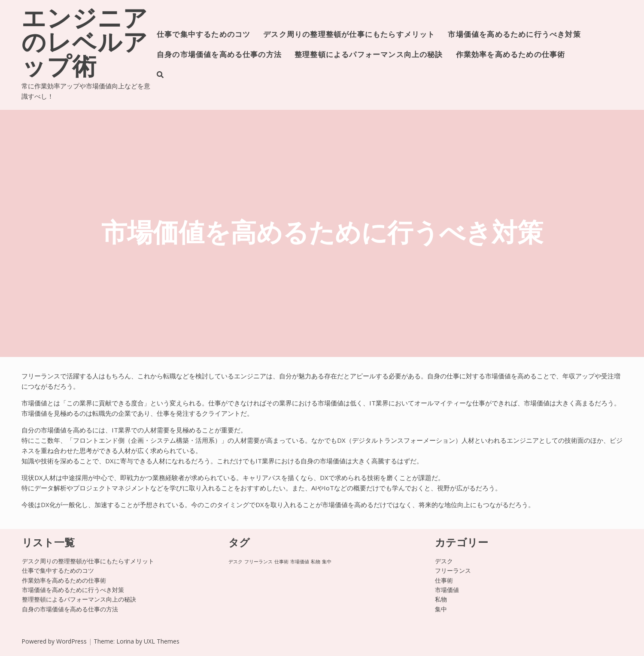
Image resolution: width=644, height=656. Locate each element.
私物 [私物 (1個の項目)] (316, 562)
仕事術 (444, 580)
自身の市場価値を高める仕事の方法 (219, 55)
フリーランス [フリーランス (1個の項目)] (258, 562)
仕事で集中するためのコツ (204, 35)
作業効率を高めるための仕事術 (511, 55)
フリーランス (453, 570)
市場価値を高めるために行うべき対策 (514, 35)
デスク (444, 561)
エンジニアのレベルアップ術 (85, 45)
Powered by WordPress (54, 641)
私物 (441, 599)
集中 (441, 609)
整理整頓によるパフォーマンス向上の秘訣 (369, 55)
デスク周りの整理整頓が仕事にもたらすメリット (349, 35)
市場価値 (447, 590)
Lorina (125, 641)
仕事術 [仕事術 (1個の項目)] (281, 562)
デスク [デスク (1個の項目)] (235, 562)
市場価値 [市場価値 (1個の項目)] (300, 562)
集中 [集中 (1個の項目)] (327, 562)
